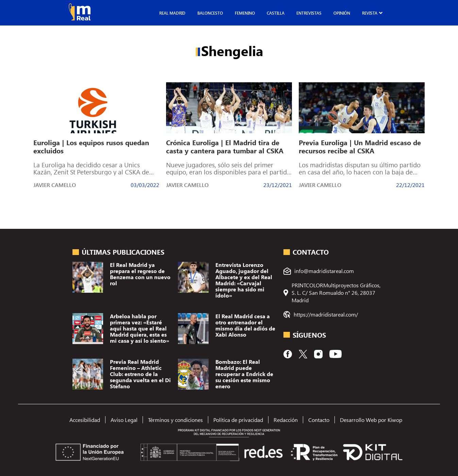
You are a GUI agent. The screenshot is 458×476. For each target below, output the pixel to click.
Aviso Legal (124, 420)
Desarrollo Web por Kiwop (371, 420)
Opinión (342, 13)
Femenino (245, 13)
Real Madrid (172, 13)
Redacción (286, 420)
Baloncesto (210, 13)
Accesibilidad (85, 420)
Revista (370, 13)
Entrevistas (309, 13)
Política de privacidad (238, 420)
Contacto (319, 420)
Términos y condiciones (175, 420)
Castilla (276, 13)
